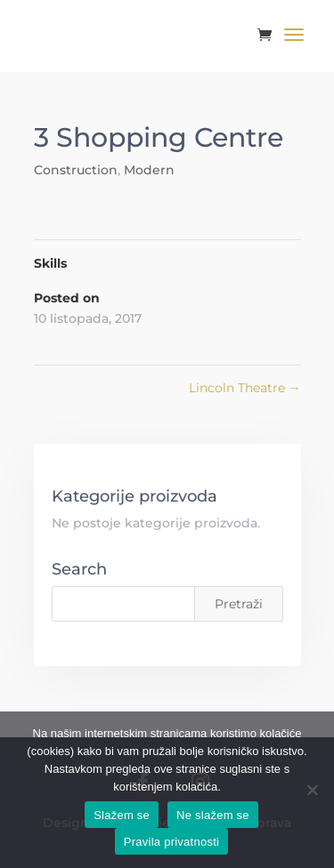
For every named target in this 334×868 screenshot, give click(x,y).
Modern (149, 170)
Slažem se (122, 815)
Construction (76, 170)
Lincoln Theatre (245, 388)
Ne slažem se (213, 815)
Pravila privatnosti (171, 842)
